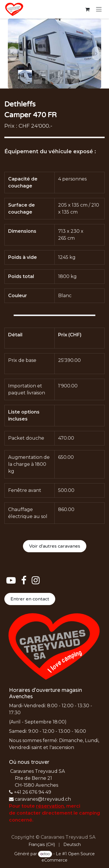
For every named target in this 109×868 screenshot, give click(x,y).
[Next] (97, 54)
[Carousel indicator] (25, 77)
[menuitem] (42, 845)
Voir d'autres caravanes (55, 546)
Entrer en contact (30, 599)
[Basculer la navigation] (99, 9)
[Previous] (12, 54)
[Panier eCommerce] (87, 9)
